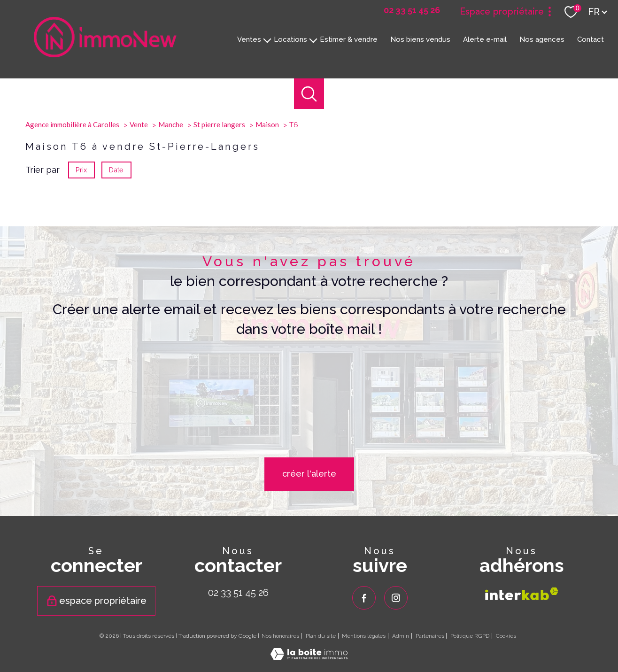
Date (117, 271)
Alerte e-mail (485, 39)
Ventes (249, 39)
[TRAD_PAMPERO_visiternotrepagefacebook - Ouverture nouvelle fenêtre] (364, 598)
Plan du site (321, 636)
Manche (171, 226)
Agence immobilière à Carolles (72, 226)
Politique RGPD (470, 636)
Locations (290, 39)
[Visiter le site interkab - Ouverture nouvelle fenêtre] (522, 593)
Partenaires (430, 636)
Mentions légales (364, 636)
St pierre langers (219, 226)
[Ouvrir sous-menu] (267, 39)
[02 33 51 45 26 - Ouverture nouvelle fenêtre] (412, 10)
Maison (267, 226)
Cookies (506, 636)
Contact (591, 39)
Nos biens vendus (420, 39)
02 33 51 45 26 (238, 593)
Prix (81, 271)
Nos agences (542, 39)
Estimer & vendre (349, 39)
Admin (401, 636)
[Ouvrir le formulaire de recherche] (309, 94)
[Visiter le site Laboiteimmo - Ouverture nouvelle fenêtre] (309, 657)
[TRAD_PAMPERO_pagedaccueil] (105, 54)
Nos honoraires (280, 636)
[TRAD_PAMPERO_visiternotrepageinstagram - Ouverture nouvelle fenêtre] (396, 598)
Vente (139, 226)
